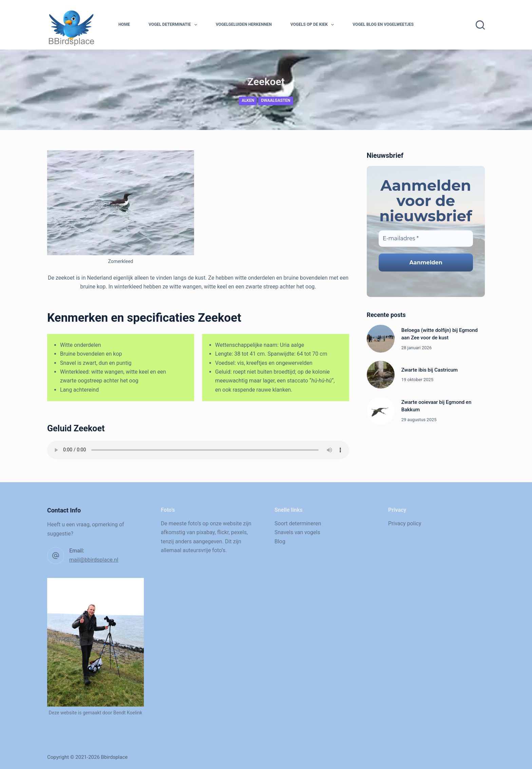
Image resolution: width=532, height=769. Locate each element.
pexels (239, 532)
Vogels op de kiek (313, 25)
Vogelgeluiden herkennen (244, 24)
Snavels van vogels (297, 532)
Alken (248, 100)
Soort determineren (298, 523)
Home (124, 24)
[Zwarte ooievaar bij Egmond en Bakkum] (381, 411)
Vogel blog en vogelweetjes (383, 24)
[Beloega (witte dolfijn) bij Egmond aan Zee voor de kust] (381, 339)
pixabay (206, 532)
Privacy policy (405, 523)
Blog (280, 541)
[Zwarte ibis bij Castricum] (381, 375)
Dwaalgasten (275, 100)
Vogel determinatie (174, 25)
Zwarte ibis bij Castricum (430, 370)
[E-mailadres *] (426, 239)
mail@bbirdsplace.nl (94, 560)
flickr (223, 532)
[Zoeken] (480, 25)
